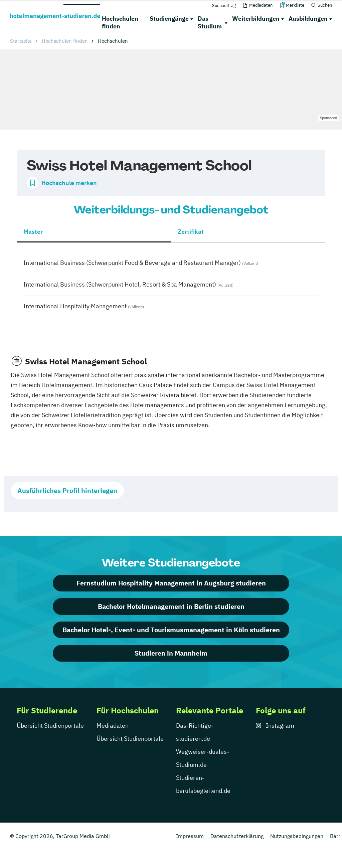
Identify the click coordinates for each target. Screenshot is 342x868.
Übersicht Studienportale (50, 726)
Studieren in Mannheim (171, 653)
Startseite (21, 41)
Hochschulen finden (120, 22)
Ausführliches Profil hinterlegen (67, 490)
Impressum (190, 836)
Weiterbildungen (256, 19)
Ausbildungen (308, 19)
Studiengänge (169, 19)
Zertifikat (191, 232)
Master (33, 232)
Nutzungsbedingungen (297, 836)
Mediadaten (113, 726)
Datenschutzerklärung (237, 836)
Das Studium (210, 22)
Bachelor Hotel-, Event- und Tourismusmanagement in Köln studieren (171, 630)
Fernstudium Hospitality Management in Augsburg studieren (171, 583)
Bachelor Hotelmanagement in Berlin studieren (171, 606)
